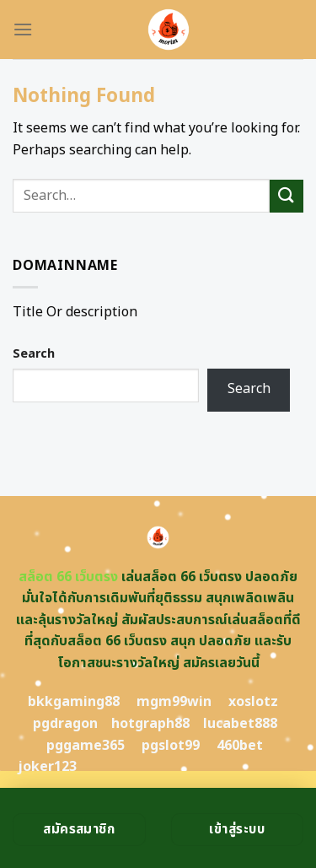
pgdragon (65, 724)
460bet (240, 746)
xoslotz (253, 702)
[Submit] (287, 196)
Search (34, 354)
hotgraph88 (150, 724)
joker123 (47, 767)
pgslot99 (171, 746)
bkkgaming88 (74, 702)
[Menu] (23, 29)
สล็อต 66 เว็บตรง (68, 577)
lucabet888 (240, 724)
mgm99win (174, 702)
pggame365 (86, 746)
